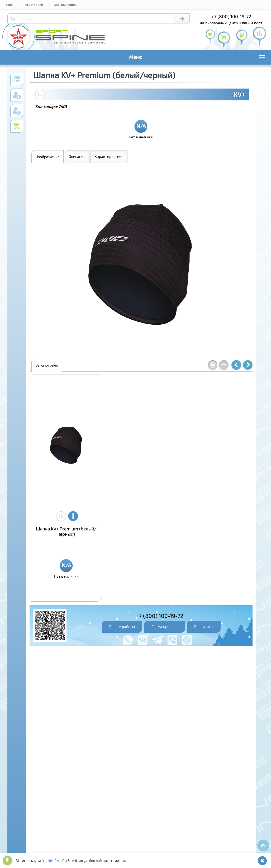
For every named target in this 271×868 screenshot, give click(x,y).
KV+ (239, 94)
